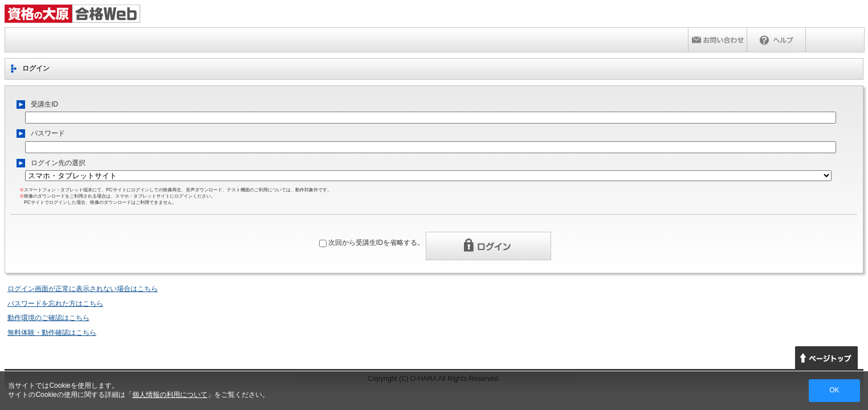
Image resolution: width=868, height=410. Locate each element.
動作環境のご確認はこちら (48, 318)
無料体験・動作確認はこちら (52, 333)
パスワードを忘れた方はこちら (55, 304)
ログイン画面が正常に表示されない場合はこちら (83, 289)
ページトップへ (826, 358)
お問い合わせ (718, 40)
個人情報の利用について (170, 395)
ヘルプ (776, 40)
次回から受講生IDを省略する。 (376, 243)
